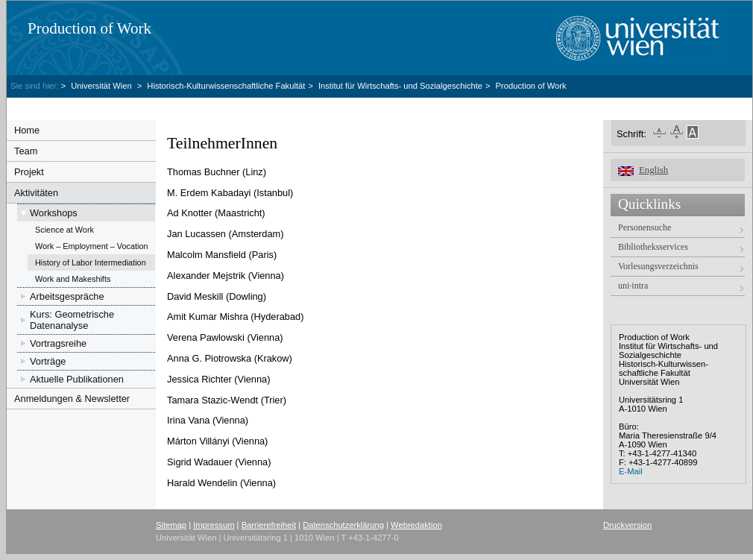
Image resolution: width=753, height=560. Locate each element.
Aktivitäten (36, 193)
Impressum (214, 525)
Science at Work (64, 230)
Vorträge (48, 361)
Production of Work (89, 28)
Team (26, 151)
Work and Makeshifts (73, 279)
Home (27, 130)
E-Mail (631, 471)
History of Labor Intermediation (91, 262)
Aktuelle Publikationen (77, 379)
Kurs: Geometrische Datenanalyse (72, 320)
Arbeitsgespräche (67, 296)
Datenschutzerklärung (343, 525)
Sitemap (171, 525)
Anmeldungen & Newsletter (72, 399)
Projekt (29, 172)
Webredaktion (416, 525)
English (653, 170)
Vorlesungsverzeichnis (658, 266)
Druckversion (627, 525)
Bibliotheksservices (653, 247)
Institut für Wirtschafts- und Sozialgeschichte (400, 86)
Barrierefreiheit (269, 525)
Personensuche (645, 227)
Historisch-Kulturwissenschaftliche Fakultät (226, 86)
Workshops (54, 213)
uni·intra (633, 286)
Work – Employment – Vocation (92, 246)
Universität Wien (103, 86)
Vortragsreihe (58, 343)
